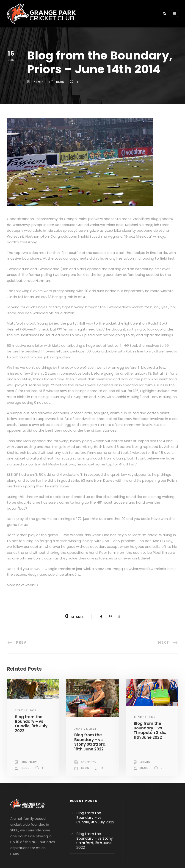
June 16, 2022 (145, 688)
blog (60, 82)
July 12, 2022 (26, 681)
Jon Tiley (29, 733)
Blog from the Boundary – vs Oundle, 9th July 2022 (30, 694)
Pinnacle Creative (92, 856)
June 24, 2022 (85, 700)
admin (39, 82)
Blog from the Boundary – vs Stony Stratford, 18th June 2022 (89, 713)
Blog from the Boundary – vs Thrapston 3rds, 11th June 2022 (148, 701)
